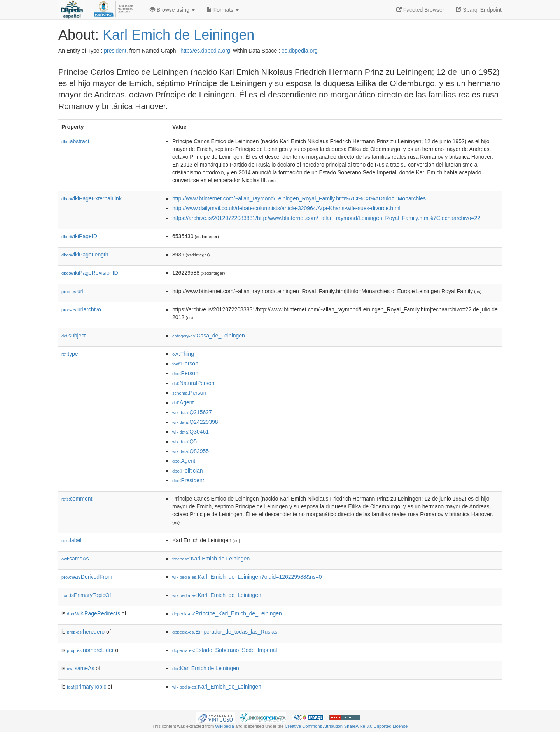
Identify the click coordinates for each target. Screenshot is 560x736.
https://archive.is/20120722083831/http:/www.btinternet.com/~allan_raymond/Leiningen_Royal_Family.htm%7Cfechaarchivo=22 (326, 218)
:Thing (183, 354)
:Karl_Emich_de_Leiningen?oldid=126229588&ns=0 (247, 577)
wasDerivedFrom (87, 577)
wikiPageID (79, 236)
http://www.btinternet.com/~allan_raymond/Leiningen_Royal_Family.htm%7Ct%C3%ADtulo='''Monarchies (299, 198)
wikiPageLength (85, 255)
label (71, 540)
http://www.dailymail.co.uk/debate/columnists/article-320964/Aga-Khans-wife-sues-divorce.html (286, 208)
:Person (185, 364)
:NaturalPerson (193, 383)
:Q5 (185, 441)
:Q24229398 (195, 422)
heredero (86, 632)
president (115, 51)
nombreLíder (90, 650)
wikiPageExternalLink (92, 198)
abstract (75, 141)
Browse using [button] (172, 10)
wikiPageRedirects (94, 613)
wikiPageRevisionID (90, 273)
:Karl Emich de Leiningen (211, 559)
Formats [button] (223, 10)
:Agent (183, 402)
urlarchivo (81, 309)
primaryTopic (87, 687)
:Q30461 (191, 432)
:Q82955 (191, 451)
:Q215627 (192, 412)
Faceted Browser (420, 10)
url (73, 291)
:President (188, 480)
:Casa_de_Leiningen (209, 336)
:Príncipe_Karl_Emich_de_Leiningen (227, 613)
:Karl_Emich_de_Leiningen (217, 595)
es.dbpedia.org (300, 51)
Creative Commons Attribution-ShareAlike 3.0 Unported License (346, 726)
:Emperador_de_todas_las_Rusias (225, 632)
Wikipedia (225, 726)
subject (73, 336)
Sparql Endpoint (479, 10)
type (70, 354)
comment (77, 499)
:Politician (188, 471)
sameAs (75, 559)
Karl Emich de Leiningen (178, 35)
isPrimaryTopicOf (86, 595)
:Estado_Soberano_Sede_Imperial (225, 650)
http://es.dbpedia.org (205, 51)
